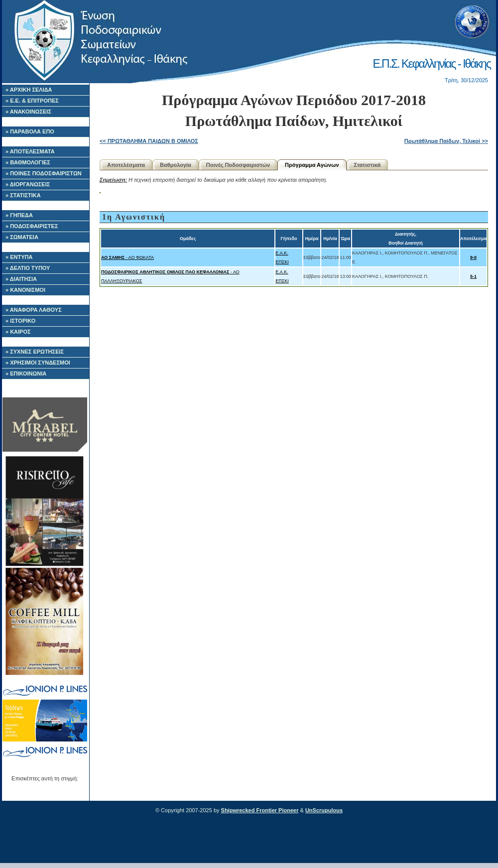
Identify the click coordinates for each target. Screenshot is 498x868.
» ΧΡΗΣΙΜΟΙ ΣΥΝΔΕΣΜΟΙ (38, 363)
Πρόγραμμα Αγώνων (312, 165)
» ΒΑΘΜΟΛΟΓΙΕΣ (28, 162)
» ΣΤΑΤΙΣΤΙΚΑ (23, 195)
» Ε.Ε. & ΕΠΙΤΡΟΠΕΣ (32, 101)
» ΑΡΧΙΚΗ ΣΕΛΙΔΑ (29, 90)
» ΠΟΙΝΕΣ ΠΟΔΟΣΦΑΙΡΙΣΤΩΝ (44, 173)
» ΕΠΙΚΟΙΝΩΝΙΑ (26, 373)
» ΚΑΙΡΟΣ (18, 332)
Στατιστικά (368, 165)
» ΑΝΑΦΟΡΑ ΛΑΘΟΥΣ (34, 310)
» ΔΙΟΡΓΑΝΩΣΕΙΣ (28, 184)
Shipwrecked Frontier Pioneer (260, 810)
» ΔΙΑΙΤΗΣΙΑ (21, 279)
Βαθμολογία (176, 165)
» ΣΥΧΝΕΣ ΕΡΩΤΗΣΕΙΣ (35, 352)
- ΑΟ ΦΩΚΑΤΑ (127, 257)
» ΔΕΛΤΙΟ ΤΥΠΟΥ (28, 268)
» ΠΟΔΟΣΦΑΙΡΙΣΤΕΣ (32, 226)
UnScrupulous (324, 810)
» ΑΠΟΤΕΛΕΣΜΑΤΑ (30, 151)
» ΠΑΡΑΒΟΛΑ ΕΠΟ (30, 131)
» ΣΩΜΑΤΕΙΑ (22, 237)
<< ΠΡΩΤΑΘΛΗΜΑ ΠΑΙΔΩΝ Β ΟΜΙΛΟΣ (149, 141)
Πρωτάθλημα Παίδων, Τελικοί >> (446, 141)
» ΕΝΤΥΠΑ (19, 257)
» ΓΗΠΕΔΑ (19, 215)
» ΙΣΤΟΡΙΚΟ (20, 321)
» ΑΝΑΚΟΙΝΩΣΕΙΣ (28, 112)
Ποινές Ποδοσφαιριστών (238, 165)
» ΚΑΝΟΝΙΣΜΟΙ (25, 290)
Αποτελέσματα (126, 165)
